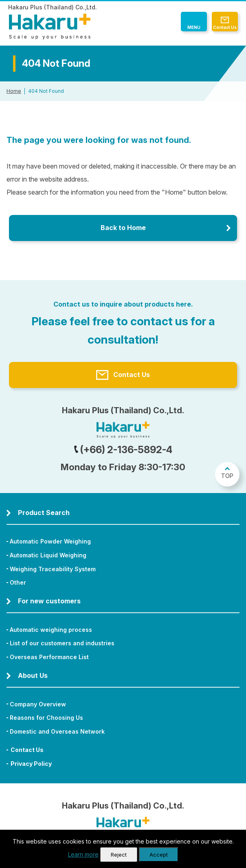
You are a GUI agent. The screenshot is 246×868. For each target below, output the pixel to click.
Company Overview (38, 704)
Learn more (83, 854)
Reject (119, 855)
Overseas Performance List (49, 657)
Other (18, 582)
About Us (33, 675)
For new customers (49, 601)
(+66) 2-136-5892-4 (123, 450)
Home (14, 91)
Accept (159, 855)
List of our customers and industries (62, 643)
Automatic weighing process (51, 630)
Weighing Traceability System (53, 569)
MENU (194, 27)
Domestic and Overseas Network (57, 731)
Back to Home (123, 228)
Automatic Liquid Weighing (48, 555)
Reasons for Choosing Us (46, 718)
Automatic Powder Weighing (50, 541)
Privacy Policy (31, 764)
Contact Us (225, 27)
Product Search (44, 513)
